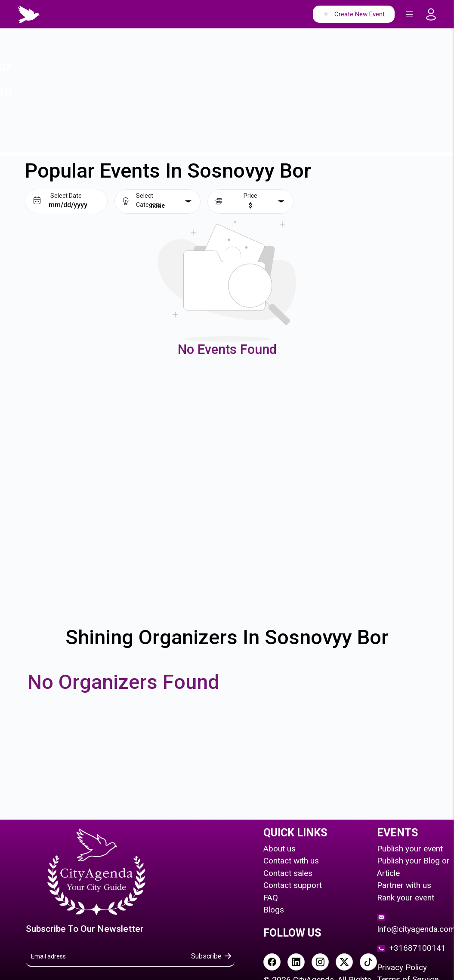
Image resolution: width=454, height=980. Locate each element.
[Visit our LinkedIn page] (296, 962)
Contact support (293, 885)
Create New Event (353, 14)
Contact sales (288, 873)
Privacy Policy (402, 967)
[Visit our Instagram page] (320, 962)
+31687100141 (411, 948)
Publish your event (410, 849)
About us (280, 849)
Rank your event (406, 898)
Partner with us (404, 885)
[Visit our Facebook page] (272, 962)
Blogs (274, 910)
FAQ (271, 898)
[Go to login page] (434, 14)
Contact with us (291, 861)
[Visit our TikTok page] (368, 962)
